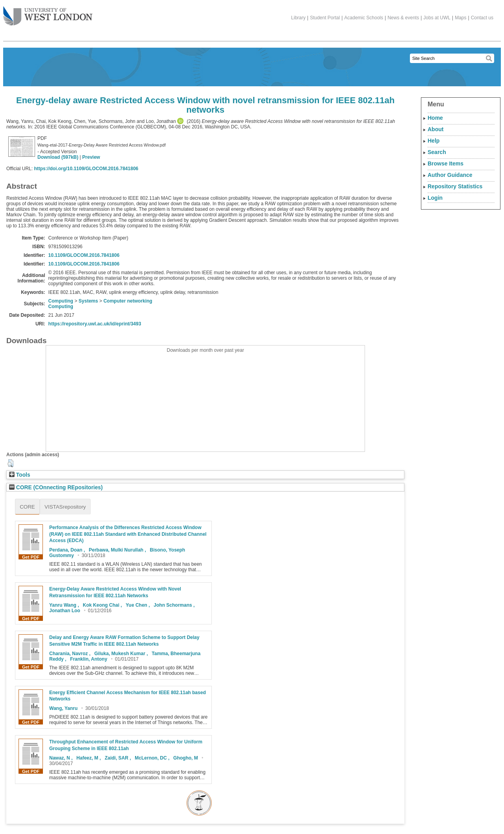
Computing (61, 301)
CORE (27, 507)
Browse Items (446, 163)
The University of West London (48, 13)
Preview (91, 157)
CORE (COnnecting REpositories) (56, 488)
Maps (460, 18)
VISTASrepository (65, 507)
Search (437, 152)
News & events (403, 18)
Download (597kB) (58, 157)
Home (435, 118)
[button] (10, 463)
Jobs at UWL (437, 18)
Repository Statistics (455, 186)
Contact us (482, 18)
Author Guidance (450, 175)
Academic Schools (364, 18)
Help (434, 141)
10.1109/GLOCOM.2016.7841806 (84, 255)
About (435, 129)
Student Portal (325, 18)
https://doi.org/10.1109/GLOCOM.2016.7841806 (86, 169)
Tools (20, 475)
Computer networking (128, 301)
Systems (88, 301)
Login (435, 198)
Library (298, 18)
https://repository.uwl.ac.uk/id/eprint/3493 (95, 324)
